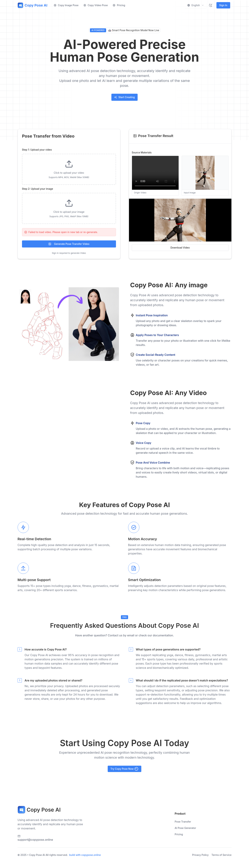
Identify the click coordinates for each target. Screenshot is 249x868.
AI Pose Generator (185, 828)
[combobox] (196, 5)
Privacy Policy (200, 855)
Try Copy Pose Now (125, 769)
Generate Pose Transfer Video (69, 244)
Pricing (119, 5)
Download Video (180, 248)
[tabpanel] (69, 201)
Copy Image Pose (66, 5)
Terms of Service (222, 855)
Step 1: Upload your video (37, 150)
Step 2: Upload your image (38, 189)
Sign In (223, 5)
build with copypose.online (85, 855)
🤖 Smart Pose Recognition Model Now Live (125, 30)
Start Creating (124, 97)
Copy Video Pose (96, 5)
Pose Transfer (183, 822)
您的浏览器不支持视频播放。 (68, 434)
